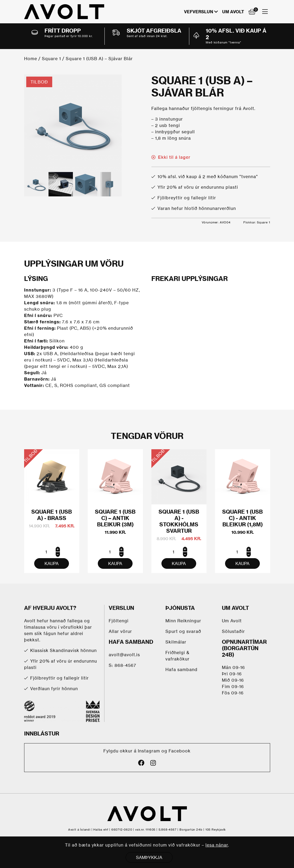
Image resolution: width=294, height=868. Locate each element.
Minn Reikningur (183, 621)
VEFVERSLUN (199, 12)
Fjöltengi (119, 621)
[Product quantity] (52, 552)
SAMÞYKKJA (149, 857)
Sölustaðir (233, 631)
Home (31, 59)
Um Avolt (233, 12)
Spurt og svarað (183, 631)
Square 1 (51, 59)
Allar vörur (120, 631)
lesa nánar (217, 845)
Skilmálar (176, 642)
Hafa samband (181, 669)
